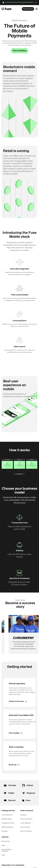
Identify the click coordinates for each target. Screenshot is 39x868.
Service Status (26, 831)
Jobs (3, 845)
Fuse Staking (25, 823)
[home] (7, 9)
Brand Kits (6, 841)
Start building (20, 51)
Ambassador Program (7, 850)
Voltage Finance (8, 823)
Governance (25, 827)
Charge (5, 831)
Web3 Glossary (7, 827)
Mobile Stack (7, 819)
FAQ (3, 855)
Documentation (26, 819)
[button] (37, 9)
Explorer (24, 815)
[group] (24, 634)
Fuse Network (7, 815)
